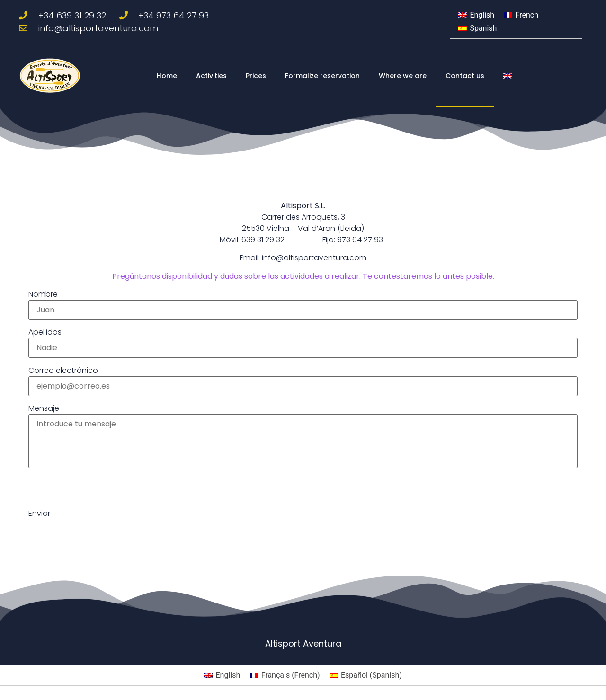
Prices (256, 76)
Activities (211, 76)
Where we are (403, 76)
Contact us (465, 76)
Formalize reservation (322, 76)
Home (167, 76)
